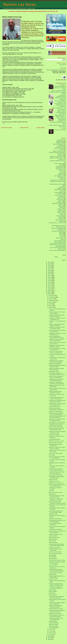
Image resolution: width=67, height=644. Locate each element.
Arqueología (59, 141)
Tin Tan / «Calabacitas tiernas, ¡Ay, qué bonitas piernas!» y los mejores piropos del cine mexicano (60, 104)
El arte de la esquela (54, 435)
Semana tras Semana (57, 228)
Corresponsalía (60, 169)
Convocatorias (59, 168)
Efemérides (61, 177)
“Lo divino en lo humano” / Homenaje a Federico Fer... (56, 587)
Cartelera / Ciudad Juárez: (56, 158)
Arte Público (59, 147)
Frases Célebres (59, 192)
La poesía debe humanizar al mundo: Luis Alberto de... (56, 398)
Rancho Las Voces (20, 4)
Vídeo (62, 239)
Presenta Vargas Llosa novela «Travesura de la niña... (57, 429)
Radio (61, 221)
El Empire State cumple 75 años (57, 560)
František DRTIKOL (54, 623)
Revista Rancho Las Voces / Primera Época (59, 226)
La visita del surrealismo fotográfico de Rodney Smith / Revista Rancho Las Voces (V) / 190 (33, 11)
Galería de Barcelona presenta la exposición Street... (57, 366)
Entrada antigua (41, 128)
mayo (51, 307)
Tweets (56, 257)
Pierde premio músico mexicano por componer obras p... (57, 404)
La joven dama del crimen (55, 554)
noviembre (52, 297)
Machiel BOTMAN (53, 624)
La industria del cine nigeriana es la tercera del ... (57, 358)
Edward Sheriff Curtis (54, 537)
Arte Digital (61, 145)
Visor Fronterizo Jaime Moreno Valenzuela (58, 248)
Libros (60, 201)
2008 (49, 291)
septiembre (52, 301)
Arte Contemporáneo (58, 144)
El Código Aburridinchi (55, 439)
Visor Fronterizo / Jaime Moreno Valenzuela (58, 246)
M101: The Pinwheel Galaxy (56, 427)
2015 (49, 279)
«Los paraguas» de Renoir (56, 573)
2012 (49, 284)
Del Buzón (60, 174)
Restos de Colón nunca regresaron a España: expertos (57, 502)
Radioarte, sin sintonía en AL (56, 483)
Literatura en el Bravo (58, 203)
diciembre (52, 296)
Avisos (61, 150)
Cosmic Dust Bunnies (54, 407)
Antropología (60, 140)
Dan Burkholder (53, 595)
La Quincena (60, 199)
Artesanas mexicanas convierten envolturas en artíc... (57, 432)
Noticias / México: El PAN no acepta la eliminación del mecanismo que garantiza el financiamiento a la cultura (58, 120)
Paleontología (60, 216)
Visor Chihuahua (59, 241)
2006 (49, 294)
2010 (49, 287)
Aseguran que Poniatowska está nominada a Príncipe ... (57, 401)
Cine (61, 165)
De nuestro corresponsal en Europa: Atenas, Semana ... (56, 469)
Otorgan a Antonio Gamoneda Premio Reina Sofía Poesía (57, 545)
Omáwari (61, 213)
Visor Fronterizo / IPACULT (57, 243)
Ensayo (62, 179)
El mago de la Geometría (55, 519)
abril (50, 629)
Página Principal (24, 128)
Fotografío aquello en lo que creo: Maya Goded (56, 619)
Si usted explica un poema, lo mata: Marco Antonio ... (56, 616)
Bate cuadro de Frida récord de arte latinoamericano (57, 420)
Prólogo (60, 219)
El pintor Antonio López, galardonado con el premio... (57, 409)
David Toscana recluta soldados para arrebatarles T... (57, 603)
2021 (49, 269)
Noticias (60, 209)
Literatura (59, 202)
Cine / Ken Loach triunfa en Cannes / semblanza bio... (56, 352)
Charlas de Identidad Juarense (58, 161)
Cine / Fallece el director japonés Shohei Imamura (57, 331)
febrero (51, 633)
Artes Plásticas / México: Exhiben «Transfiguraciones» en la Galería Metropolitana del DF (61, 112)
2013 (49, 282)
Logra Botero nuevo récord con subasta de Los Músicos (57, 424)
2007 (49, 292)
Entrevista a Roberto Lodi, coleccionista (56, 550)
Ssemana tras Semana (58, 231)
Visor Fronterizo (58, 242)
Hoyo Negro (52, 455)
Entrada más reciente (7, 128)
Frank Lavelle (52, 541)
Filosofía (62, 187)
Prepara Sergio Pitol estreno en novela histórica (57, 577)
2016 (49, 277)
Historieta (61, 197)
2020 (49, 271)
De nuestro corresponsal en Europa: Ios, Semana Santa (56, 383)
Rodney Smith (53, 590)
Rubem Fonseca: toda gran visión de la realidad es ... (56, 377)
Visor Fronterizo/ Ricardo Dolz (57, 250)
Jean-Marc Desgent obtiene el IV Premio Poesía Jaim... (57, 417)
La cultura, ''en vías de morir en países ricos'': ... (57, 567)
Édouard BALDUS (54, 626)
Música (61, 206)
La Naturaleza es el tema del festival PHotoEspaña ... (56, 380)
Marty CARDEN (53, 591)
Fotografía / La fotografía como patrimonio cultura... (57, 346)
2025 (49, 262)
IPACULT (60, 198)
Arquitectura (59, 143)
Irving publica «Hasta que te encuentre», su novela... (56, 499)
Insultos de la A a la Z (54, 481)
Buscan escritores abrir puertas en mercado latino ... (57, 457)
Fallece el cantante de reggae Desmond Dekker (56, 369)
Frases (62, 191)
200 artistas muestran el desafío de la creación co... (57, 563)
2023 (49, 266)
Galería (60, 194)
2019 (49, 272)
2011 (49, 286)
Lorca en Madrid (53, 565)
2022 (49, 267)
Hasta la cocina (59, 195)
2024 (49, 264)
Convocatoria (60, 166)
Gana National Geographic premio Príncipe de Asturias (56, 570)
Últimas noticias (60, 238)
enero (51, 634)
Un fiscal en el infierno (55, 547)
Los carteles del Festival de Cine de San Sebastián (57, 521)
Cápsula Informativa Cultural (57, 152)
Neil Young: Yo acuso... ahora (56, 441)
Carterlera (61, 159)
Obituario (59, 212)
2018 (49, 274)
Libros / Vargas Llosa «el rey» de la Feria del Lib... (57, 343)
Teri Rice (64, 128)
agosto (51, 302)
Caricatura (60, 154)
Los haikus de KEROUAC (55, 529)
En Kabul (51, 491)
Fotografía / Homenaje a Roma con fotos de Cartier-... (57, 328)
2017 (49, 276)
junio (51, 306)
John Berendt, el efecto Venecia (57, 422)
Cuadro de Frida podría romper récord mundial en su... (57, 473)
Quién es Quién (60, 220)
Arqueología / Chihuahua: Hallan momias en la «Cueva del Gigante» (60, 97)
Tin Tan (61, 235)
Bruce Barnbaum (53, 542)
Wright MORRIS (53, 621)
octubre (51, 299)
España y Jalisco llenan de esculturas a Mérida (56, 606)
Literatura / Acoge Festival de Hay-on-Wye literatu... (56, 340)
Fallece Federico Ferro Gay (12, 17)
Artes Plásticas (58, 148)
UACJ (62, 237)
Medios (61, 205)
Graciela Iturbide (53, 536)
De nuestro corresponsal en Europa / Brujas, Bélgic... (56, 512)
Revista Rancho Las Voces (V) (57, 223)
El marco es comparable (55, 552)
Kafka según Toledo (54, 371)
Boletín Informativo (58, 151)
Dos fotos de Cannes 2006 (56, 453)
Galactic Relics (53, 574)
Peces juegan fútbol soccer (56, 475)
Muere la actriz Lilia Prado (56, 443)
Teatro (61, 232)
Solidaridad (61, 230)
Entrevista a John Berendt (55, 411)
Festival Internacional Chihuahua (58, 184)
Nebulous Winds (53, 480)
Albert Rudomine (53, 514)
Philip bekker (52, 494)
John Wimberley (53, 559)
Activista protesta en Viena (56, 534)
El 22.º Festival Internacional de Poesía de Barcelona (57, 485)
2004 (49, 638)
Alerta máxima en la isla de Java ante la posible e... (57, 532)
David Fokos (52, 593)
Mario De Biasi (53, 555)
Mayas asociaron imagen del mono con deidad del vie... (56, 414)
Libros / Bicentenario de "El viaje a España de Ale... (57, 349)
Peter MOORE (53, 557)
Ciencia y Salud (58, 163)
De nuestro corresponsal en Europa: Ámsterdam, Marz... (57, 584)
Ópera (62, 214)
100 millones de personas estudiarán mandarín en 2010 (57, 374)
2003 (49, 639)
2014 (49, 281)
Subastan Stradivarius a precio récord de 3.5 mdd (57, 496)
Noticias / (61, 210)
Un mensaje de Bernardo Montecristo (55, 524)
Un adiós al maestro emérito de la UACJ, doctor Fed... (57, 611)
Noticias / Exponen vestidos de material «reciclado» (57, 325)
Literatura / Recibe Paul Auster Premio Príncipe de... (57, 316)
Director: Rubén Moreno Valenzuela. (56, 70)
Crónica (61, 170)
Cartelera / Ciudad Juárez (57, 157)
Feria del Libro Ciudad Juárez (58, 181)
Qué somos (63, 65)
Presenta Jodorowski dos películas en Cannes (55, 392)
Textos (61, 234)
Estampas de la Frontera (57, 180)
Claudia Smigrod (53, 539)
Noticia (61, 208)
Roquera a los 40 (53, 579)
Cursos (62, 172)
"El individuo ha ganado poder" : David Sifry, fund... (57, 477)
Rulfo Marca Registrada (55, 364)
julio (50, 304)
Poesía (61, 217)
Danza (61, 173)
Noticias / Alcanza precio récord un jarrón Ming (57, 313)
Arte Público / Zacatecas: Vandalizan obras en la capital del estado (60, 87)
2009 (49, 289)
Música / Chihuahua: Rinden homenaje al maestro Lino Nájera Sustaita (57, 92)
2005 (49, 636)
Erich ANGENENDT (54, 628)
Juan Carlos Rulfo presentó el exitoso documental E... (56, 597)
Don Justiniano (59, 176)
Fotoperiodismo (59, 190)
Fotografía (60, 188)
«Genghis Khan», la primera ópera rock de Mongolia (56, 361)
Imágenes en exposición (55, 613)
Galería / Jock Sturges (60, 130)
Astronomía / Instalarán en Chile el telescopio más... (57, 319)
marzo (51, 631)
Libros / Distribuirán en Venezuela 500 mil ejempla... (57, 337)
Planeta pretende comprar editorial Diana (56, 445)
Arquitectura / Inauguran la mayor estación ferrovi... (57, 334)
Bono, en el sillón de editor (56, 492)
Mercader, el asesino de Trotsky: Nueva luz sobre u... (57, 448)
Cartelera (60, 155)
